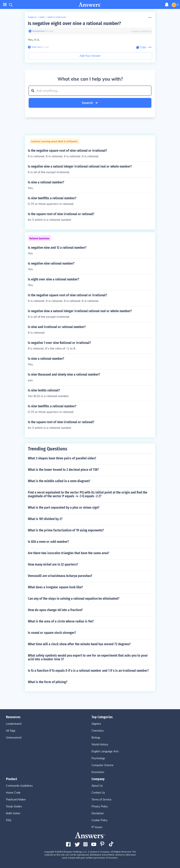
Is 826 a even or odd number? (48, 542)
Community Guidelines (19, 786)
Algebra (96, 724)
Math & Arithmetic (57, 17)
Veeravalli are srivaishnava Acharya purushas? (60, 576)
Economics (98, 772)
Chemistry (98, 731)
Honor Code (13, 793)
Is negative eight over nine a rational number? (74, 23)
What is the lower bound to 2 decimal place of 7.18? (63, 470)
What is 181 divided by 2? (45, 519)
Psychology (98, 758)
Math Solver (13, 813)
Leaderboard (14, 724)
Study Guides (14, 806)
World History (100, 744)
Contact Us (98, 793)
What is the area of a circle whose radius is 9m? (61, 621)
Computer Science (103, 765)
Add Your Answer (90, 56)
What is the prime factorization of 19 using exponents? (66, 530)
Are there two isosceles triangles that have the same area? (68, 553)
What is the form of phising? (48, 682)
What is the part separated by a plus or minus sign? (64, 508)
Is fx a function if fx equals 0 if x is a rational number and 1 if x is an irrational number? (88, 671)
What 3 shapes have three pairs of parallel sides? (62, 458)
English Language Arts (105, 751)
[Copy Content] (141, 47)
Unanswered (14, 738)
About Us (97, 786)
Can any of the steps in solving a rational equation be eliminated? (74, 599)
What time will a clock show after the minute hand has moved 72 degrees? (79, 644)
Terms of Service (102, 800)
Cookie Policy (99, 820)
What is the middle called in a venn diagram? (59, 481)
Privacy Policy (100, 806)
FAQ (9, 820)
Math (42, 17)
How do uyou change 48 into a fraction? (55, 610)
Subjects (32, 17)
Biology (96, 738)
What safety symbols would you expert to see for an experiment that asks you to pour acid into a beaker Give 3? (88, 657)
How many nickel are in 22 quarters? (53, 564)
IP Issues (97, 827)
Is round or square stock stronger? (52, 633)
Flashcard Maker (16, 800)
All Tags (11, 731)
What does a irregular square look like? (55, 587)
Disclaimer (98, 813)
